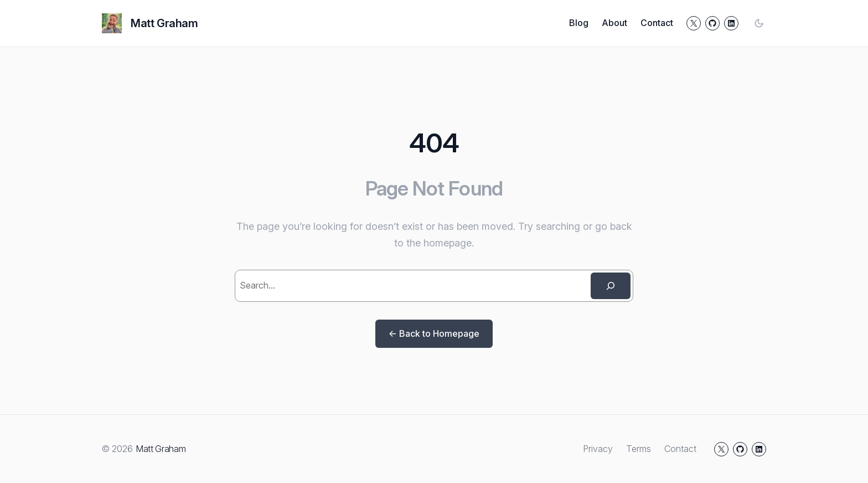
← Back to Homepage (434, 333)
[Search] (611, 286)
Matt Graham (164, 23)
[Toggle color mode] (759, 23)
